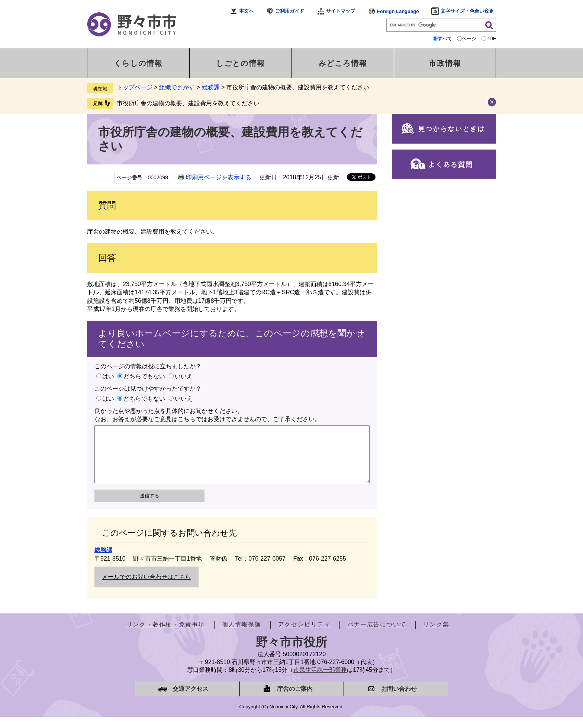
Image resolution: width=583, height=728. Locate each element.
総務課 (211, 87)
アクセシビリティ (304, 636)
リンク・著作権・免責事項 (166, 636)
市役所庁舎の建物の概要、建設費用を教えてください (188, 103)
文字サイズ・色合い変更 (467, 11)
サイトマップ (341, 11)
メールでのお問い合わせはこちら (146, 588)
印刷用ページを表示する (219, 177)
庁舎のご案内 (295, 700)
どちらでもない (144, 376)
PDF (491, 39)
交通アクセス (190, 700)
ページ (469, 39)
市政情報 (445, 63)
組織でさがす (177, 87)
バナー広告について (377, 636)
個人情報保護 (242, 636)
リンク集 (436, 636)
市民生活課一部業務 (320, 681)
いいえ (184, 376)
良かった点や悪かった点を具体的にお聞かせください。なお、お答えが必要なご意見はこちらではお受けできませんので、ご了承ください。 (207, 415)
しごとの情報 (241, 63)
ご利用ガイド (290, 11)
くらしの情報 (138, 63)
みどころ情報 (343, 63)
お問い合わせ (399, 700)
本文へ (246, 11)
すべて (445, 39)
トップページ (135, 87)
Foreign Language (398, 11)
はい (108, 376)
